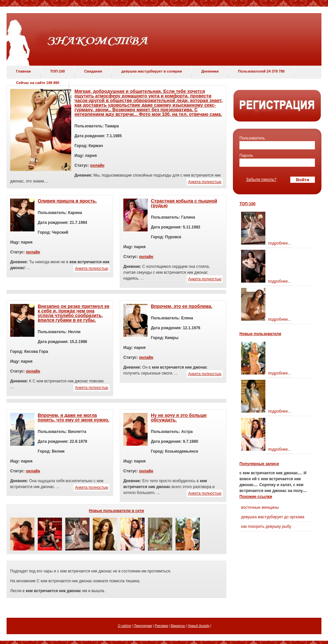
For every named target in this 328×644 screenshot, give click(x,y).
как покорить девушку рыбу (266, 526)
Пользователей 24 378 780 (261, 71)
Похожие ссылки (256, 497)
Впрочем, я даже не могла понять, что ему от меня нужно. (73, 418)
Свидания (93, 71)
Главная (23, 71)
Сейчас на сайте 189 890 (38, 83)
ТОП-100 (58, 71)
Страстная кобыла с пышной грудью (184, 203)
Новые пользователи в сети (116, 511)
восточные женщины (260, 507)
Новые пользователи (260, 334)
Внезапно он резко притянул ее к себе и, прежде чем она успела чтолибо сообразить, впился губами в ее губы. (74, 313)
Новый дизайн (199, 626)
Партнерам (143, 626)
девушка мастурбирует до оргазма (273, 517)
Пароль (246, 156)
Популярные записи (259, 464)
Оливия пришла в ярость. (67, 201)
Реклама (161, 626)
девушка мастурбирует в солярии (152, 71)
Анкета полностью (205, 182)
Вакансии (178, 626)
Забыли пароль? (261, 180)
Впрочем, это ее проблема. (182, 306)
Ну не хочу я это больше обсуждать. (179, 418)
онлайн (97, 165)
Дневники (210, 71)
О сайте (124, 626)
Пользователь (252, 138)
